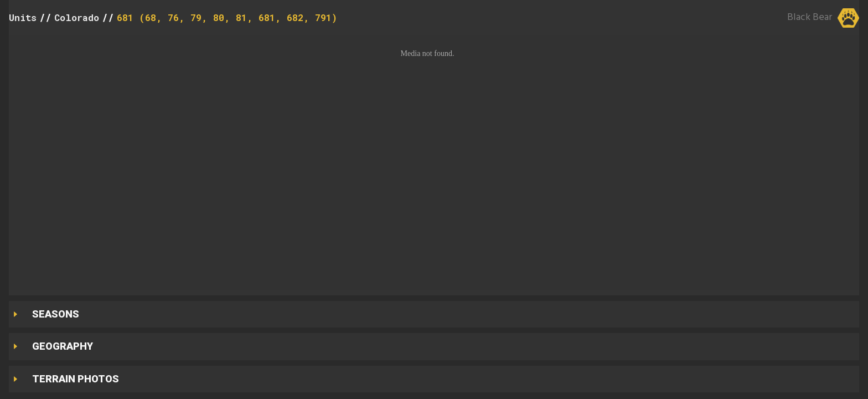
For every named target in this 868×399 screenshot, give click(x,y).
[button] (434, 163)
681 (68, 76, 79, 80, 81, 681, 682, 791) (227, 17)
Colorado (77, 17)
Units (23, 17)
